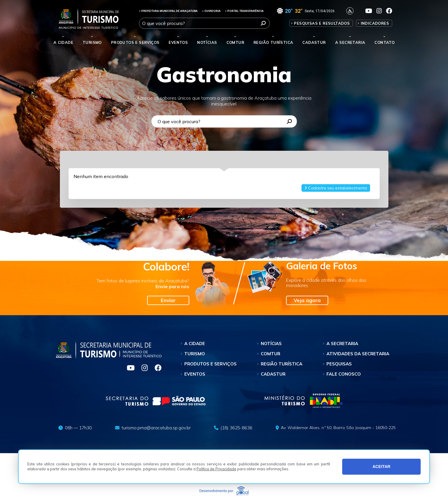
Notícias (207, 42)
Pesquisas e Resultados (322, 23)
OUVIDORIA (211, 11)
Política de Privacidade (216, 469)
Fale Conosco (344, 374)
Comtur (235, 42)
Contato (384, 42)
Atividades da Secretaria (358, 354)
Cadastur (314, 42)
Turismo (195, 354)
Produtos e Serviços (135, 42)
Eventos (195, 374)
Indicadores (375, 23)
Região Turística (273, 42)
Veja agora (307, 300)
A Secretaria (342, 344)
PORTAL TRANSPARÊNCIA (244, 11)
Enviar (168, 300)
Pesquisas (339, 364)
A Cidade (63, 42)
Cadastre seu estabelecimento (336, 188)
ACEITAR (381, 467)
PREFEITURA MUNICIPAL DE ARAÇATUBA (168, 11)
